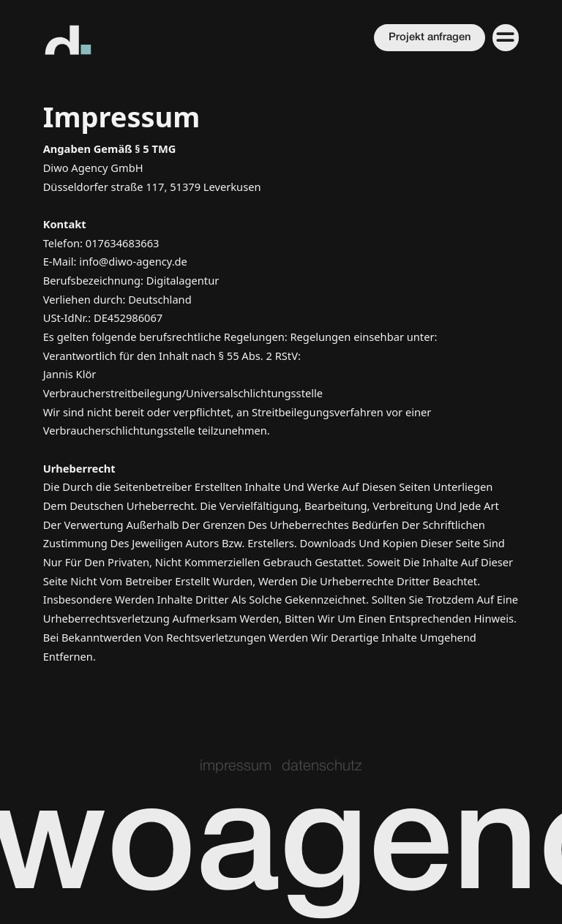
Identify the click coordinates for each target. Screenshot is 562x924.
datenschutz (322, 766)
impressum (236, 766)
